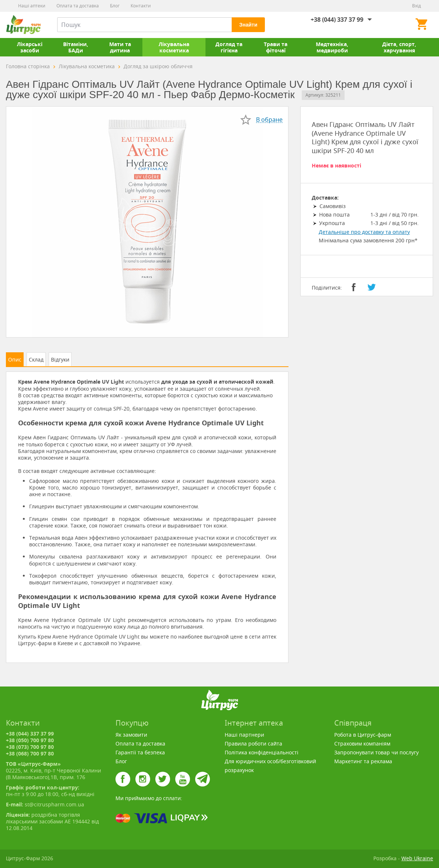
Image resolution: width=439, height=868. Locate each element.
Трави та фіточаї (276, 47)
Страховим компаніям (362, 743)
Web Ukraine (417, 858)
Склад (36, 359)
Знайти (248, 25)
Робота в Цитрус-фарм (363, 735)
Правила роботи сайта (253, 743)
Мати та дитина (120, 47)
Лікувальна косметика (174, 47)
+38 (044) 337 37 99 (337, 20)
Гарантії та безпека (140, 752)
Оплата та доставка (78, 6)
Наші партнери (244, 735)
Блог (115, 6)
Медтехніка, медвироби (332, 47)
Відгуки (60, 359)
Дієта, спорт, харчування (399, 47)
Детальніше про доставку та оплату (364, 232)
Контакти (141, 6)
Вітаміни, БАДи (76, 47)
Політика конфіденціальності (262, 752)
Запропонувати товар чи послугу (376, 752)
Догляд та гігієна (229, 47)
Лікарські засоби (30, 47)
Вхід (416, 6)
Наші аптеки (32, 6)
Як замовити (131, 735)
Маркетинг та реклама (363, 761)
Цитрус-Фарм (23, 25)
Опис (15, 359)
